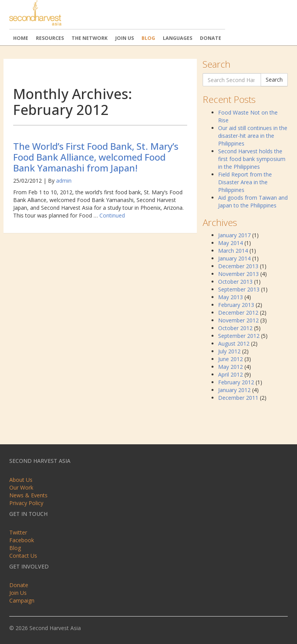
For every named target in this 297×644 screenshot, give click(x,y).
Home (21, 38)
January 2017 (234, 235)
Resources (50, 38)
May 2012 (230, 367)
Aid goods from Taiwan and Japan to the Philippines (253, 201)
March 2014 (233, 251)
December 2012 (238, 313)
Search (274, 80)
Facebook (22, 540)
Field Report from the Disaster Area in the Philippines (245, 182)
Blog (148, 38)
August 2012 (234, 343)
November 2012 (238, 320)
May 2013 (230, 297)
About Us (21, 480)
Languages (178, 38)
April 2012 (230, 374)
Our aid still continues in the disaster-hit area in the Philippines (253, 136)
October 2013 (235, 282)
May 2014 (230, 243)
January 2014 (234, 258)
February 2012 (236, 382)
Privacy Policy (26, 503)
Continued (112, 215)
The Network (90, 38)
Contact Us (23, 556)
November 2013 (238, 274)
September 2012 (239, 336)
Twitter (18, 532)
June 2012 (230, 359)
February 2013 (236, 305)
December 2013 (238, 266)
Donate (211, 38)
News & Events (28, 495)
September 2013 (239, 289)
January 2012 (234, 390)
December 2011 (238, 398)
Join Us (125, 38)
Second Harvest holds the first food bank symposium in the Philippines (252, 159)
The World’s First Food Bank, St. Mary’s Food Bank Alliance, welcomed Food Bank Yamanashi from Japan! (96, 157)
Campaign (22, 600)
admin (64, 181)
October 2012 (235, 328)
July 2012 (229, 351)
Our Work (21, 487)
